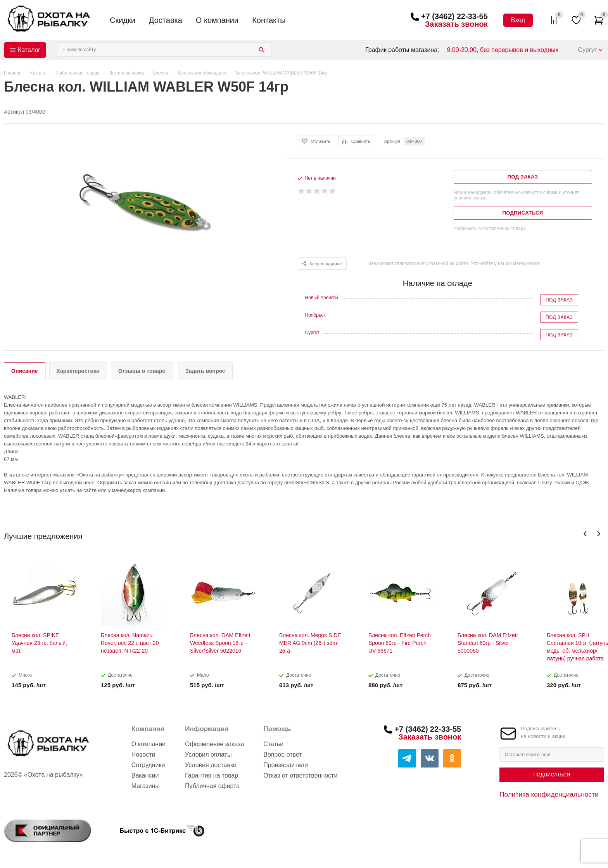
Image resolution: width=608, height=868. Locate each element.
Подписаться (552, 775)
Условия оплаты (208, 755)
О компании (217, 20)
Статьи (273, 744)
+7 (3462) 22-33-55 (454, 16)
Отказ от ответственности (300, 775)
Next (598, 534)
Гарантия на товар (212, 775)
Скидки (123, 20)
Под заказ (559, 300)
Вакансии (145, 775)
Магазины (146, 786)
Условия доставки (211, 765)
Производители (286, 765)
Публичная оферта (212, 786)
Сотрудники (148, 765)
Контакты (269, 20)
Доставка (166, 20)
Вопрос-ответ (282, 755)
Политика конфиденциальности (549, 794)
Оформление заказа (214, 744)
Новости (143, 755)
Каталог (29, 50)
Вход (518, 20)
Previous (585, 534)
